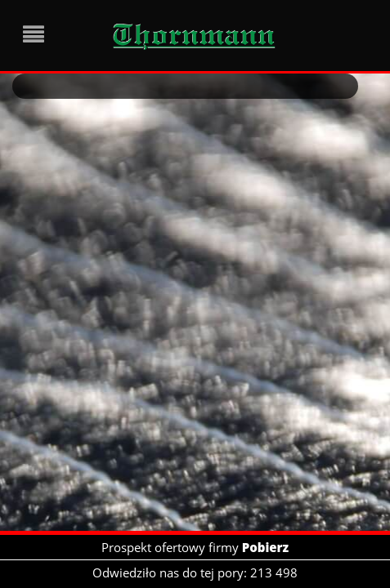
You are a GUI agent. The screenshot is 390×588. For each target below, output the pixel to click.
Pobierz (265, 547)
